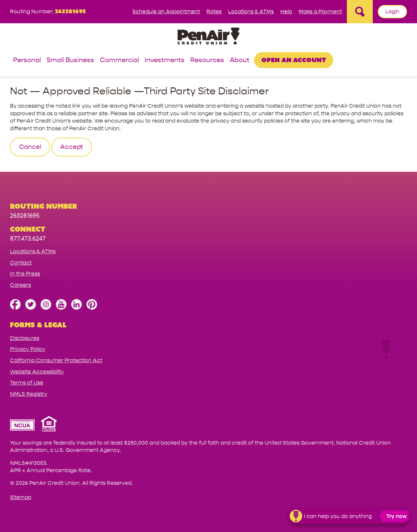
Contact (21, 263)
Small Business (70, 60)
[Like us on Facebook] (15, 308)
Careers (20, 285)
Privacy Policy (28, 349)
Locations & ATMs (251, 11)
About (240, 60)
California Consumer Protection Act (56, 360)
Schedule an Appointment (166, 11)
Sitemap (21, 497)
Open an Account (294, 60)
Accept (72, 147)
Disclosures (25, 338)
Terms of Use (27, 383)
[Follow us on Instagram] (46, 308)
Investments (165, 60)
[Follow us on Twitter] (31, 308)
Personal (27, 60)
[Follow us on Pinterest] (92, 308)
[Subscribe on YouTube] (61, 308)
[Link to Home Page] (208, 37)
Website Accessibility (37, 372)
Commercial (119, 60)
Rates (214, 11)
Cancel (30, 147)
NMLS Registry (29, 394)
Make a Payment (320, 11)
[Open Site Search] (360, 12)
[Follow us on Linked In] (76, 308)
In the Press (25, 274)
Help (286, 11)
